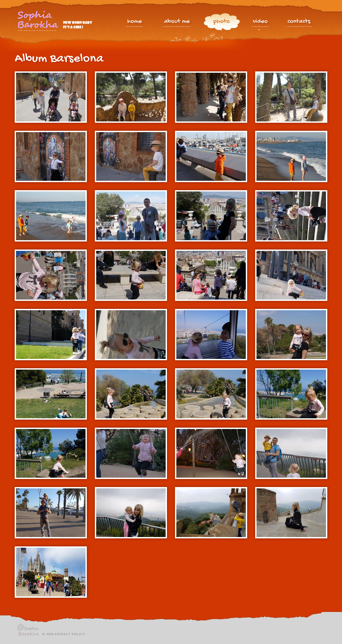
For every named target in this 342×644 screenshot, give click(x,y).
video (260, 23)
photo (222, 23)
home (135, 22)
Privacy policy (70, 634)
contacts (299, 22)
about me (177, 22)
